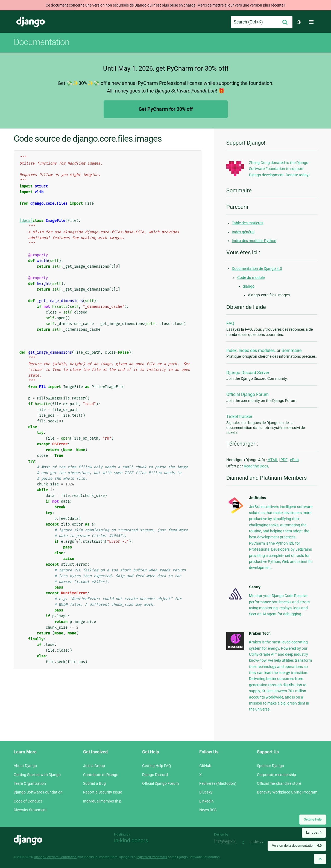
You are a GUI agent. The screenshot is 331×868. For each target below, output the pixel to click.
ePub (294, 460)
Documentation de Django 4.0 (257, 269)
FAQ (230, 323)
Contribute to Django (101, 775)
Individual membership (102, 801)
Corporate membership (276, 775)
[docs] (26, 221)
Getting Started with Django (37, 775)
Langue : (314, 833)
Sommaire (292, 351)
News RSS (208, 810)
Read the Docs (256, 466)
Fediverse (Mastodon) (218, 783)
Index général (243, 232)
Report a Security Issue (102, 792)
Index (232, 351)
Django (31, 22)
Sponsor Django (270, 766)
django (249, 286)
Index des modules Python (254, 241)
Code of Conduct (28, 801)
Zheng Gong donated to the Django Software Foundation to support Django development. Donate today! (279, 169)
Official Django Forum (247, 394)
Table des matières (247, 223)
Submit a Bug (94, 783)
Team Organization (30, 783)
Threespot (227, 842)
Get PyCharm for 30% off (166, 109)
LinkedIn (206, 801)
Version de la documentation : (297, 846)
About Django (25, 766)
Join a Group (94, 766)
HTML (273, 460)
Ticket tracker (239, 417)
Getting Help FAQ (157, 766)
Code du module (251, 278)
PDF (284, 460)
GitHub (205, 766)
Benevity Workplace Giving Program (287, 792)
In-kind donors (131, 840)
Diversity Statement (30, 810)
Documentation (42, 42)
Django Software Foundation (38, 792)
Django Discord (155, 775)
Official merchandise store (279, 783)
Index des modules (257, 351)
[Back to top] (320, 859)
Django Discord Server (248, 373)
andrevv (263, 842)
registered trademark (152, 857)
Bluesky (206, 792)
